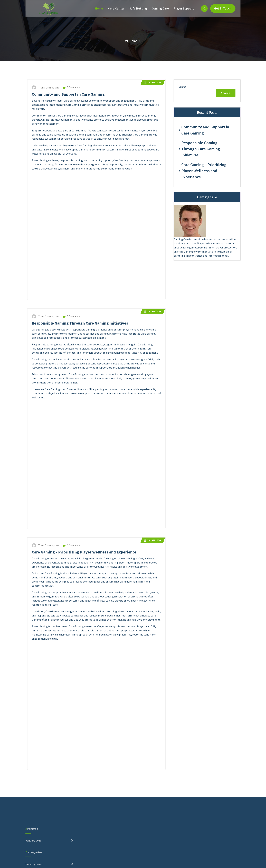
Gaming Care (160, 8)
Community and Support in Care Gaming (68, 94)
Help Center (116, 8)
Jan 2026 (152, 82)
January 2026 (33, 862)
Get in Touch (223, 8)
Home (99, 8)
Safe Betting (138, 8)
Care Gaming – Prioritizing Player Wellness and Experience (84, 552)
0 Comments (72, 87)
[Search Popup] (204, 8)
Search (183, 87)
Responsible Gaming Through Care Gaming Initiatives (80, 323)
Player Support (184, 8)
